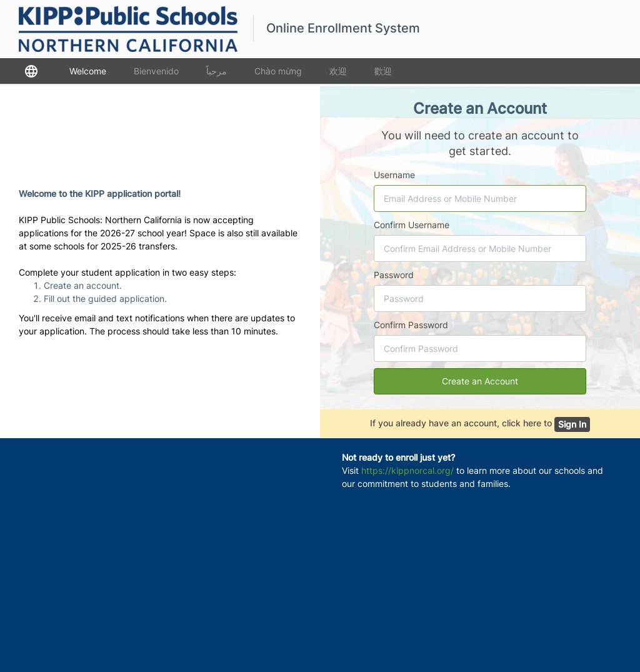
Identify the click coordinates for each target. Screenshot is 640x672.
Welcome (88, 71)
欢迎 (338, 71)
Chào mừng (278, 71)
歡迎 (383, 71)
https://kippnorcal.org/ (407, 470)
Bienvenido (156, 71)
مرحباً (217, 71)
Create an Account (480, 381)
